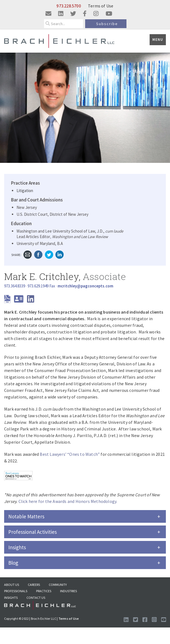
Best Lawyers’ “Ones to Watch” (70, 454)
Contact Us (36, 598)
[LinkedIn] (31, 301)
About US (12, 585)
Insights (11, 598)
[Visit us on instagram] (96, 14)
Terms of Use (101, 6)
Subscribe (107, 24)
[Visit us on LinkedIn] (126, 620)
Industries (68, 591)
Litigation (25, 191)
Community (58, 585)
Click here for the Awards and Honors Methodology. (68, 501)
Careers (34, 585)
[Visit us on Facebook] (145, 620)
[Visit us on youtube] (109, 14)
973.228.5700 (69, 6)
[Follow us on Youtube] (164, 620)
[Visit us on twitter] (73, 14)
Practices (44, 591)
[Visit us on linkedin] (61, 14)
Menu (158, 40)
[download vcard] (20, 301)
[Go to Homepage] (40, 607)
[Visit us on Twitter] (135, 620)
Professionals (16, 591)
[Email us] (48, 14)
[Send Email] (85, 286)
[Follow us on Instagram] (154, 620)
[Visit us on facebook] (85, 14)
